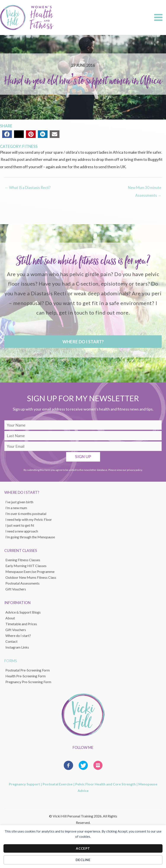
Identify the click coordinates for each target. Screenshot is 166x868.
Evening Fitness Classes (23, 560)
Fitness (30, 146)
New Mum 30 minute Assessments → (145, 189)
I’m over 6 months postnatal (26, 514)
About (10, 618)
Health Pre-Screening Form (26, 676)
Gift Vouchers (16, 630)
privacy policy (134, 470)
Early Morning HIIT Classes (26, 566)
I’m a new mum (16, 508)
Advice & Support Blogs (23, 612)
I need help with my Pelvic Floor (29, 519)
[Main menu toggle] (158, 18)
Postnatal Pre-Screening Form (28, 670)
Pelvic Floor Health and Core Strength (105, 784)
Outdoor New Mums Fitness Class (31, 577)
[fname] (83, 425)
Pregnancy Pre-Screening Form (28, 682)
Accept (83, 848)
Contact (11, 641)
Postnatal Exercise (58, 784)
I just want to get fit (20, 525)
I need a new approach (22, 531)
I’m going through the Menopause (30, 537)
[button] (83, 342)
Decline (83, 860)
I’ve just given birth (19, 502)
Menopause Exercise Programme (30, 571)
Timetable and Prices (21, 624)
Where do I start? (18, 635)
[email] (83, 446)
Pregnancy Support (24, 784)
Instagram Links (17, 647)
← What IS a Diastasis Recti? (28, 188)
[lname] (83, 436)
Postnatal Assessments (22, 583)
